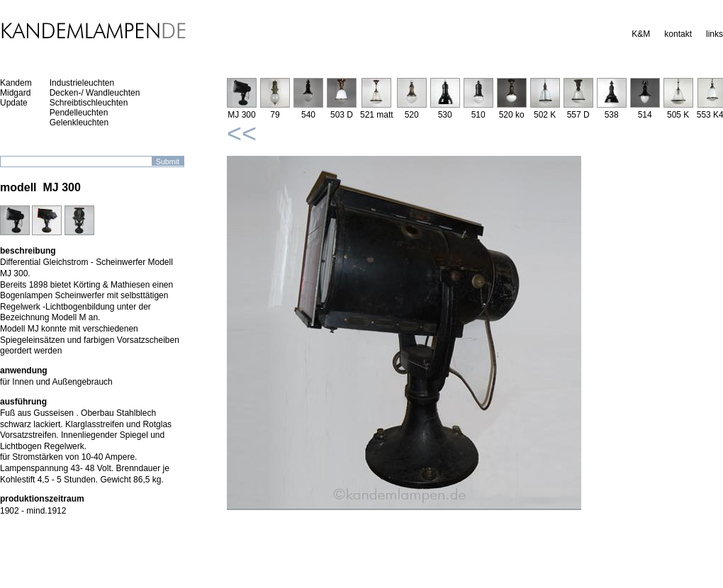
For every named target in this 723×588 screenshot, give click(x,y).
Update (14, 103)
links (714, 34)
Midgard (15, 93)
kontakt (678, 34)
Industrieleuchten (82, 83)
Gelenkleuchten (79, 123)
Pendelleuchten (79, 113)
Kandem (16, 83)
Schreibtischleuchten (89, 103)
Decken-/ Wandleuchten (95, 93)
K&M (641, 34)
